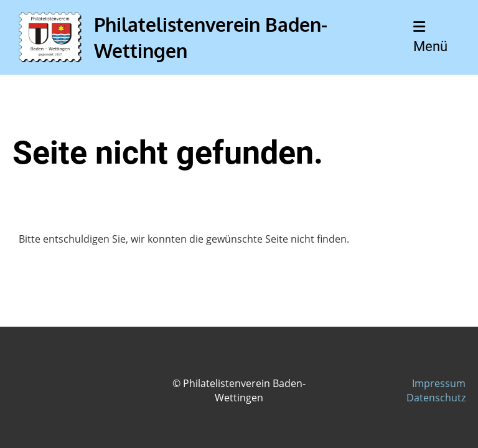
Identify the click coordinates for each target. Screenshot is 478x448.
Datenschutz (436, 398)
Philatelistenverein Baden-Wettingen (211, 37)
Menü (430, 37)
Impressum (439, 383)
